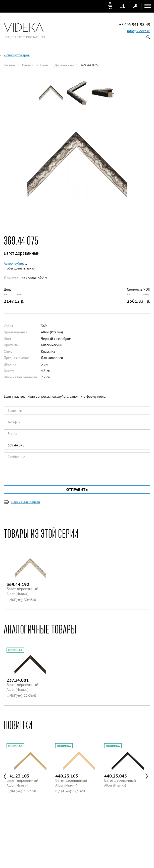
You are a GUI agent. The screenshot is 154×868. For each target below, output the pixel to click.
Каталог (28, 65)
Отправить (77, 489)
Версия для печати (26, 502)
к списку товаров (17, 55)
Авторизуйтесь (15, 263)
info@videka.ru (139, 31)
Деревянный (64, 65)
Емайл (12, 434)
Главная (10, 65)
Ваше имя (15, 410)
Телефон (14, 422)
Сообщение (16, 457)
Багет (44, 65)
